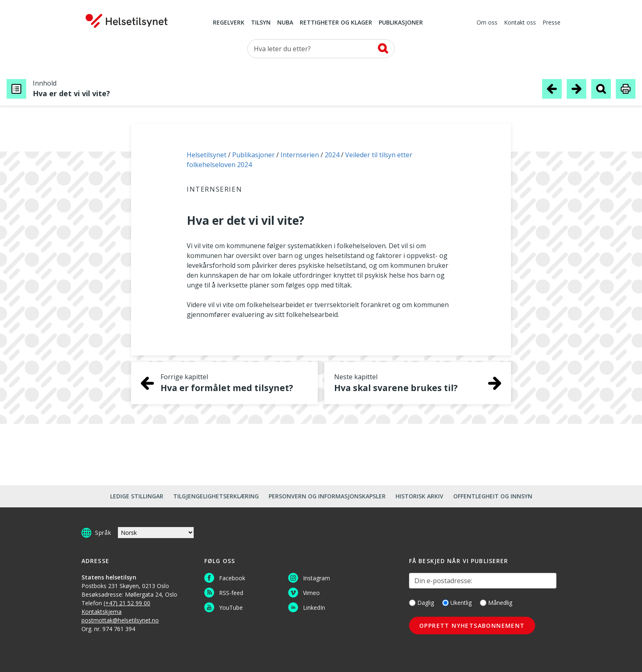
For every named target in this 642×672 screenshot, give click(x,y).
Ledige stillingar (137, 496)
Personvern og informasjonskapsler (327, 496)
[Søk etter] (321, 49)
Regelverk (229, 23)
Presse (552, 23)
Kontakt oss (520, 23)
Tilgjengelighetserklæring (216, 496)
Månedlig (496, 603)
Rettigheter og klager (336, 23)
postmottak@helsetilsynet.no (120, 620)
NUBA (285, 23)
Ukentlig (457, 603)
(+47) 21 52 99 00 (127, 603)
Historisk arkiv (419, 496)
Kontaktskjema (102, 612)
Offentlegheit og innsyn (493, 496)
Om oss (487, 23)
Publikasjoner (401, 23)
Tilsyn (261, 23)
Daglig (422, 603)
